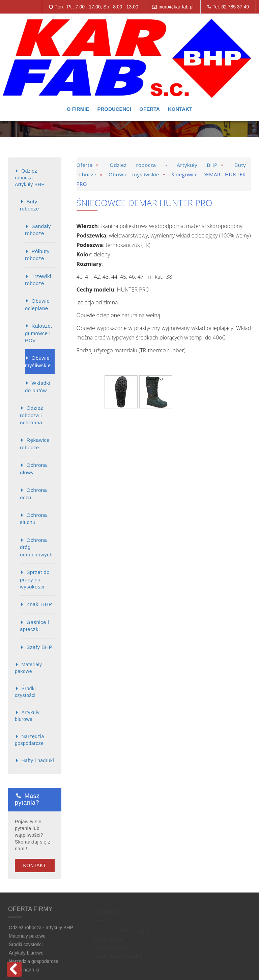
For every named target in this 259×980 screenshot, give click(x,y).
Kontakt (180, 109)
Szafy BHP (39, 647)
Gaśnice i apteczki (34, 626)
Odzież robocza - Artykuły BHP (30, 178)
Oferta (150, 109)
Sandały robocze (38, 230)
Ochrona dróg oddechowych (36, 547)
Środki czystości (25, 692)
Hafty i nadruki (38, 760)
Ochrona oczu (33, 494)
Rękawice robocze (35, 444)
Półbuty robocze (37, 255)
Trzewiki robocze (38, 280)
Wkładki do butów (38, 386)
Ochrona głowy (33, 469)
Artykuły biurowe (27, 716)
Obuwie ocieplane (37, 304)
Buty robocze (30, 205)
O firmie (78, 109)
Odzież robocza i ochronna (32, 415)
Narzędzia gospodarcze (30, 740)
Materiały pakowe (28, 668)
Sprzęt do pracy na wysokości (35, 579)
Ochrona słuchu (33, 519)
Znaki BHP (39, 604)
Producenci (114, 109)
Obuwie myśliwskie (38, 361)
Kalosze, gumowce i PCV (39, 333)
